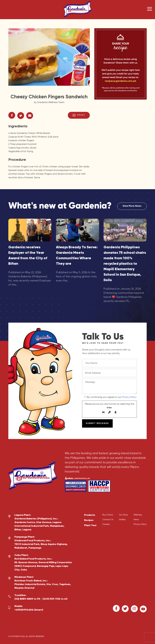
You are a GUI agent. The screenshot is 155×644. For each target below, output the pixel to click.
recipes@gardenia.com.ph (120, 81)
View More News (132, 206)
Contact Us (108, 520)
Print (79, 115)
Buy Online (108, 515)
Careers (106, 524)
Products (90, 515)
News (136, 520)
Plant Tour (90, 525)
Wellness (138, 515)
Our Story (123, 515)
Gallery (122, 520)
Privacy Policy (129, 397)
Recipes (89, 520)
